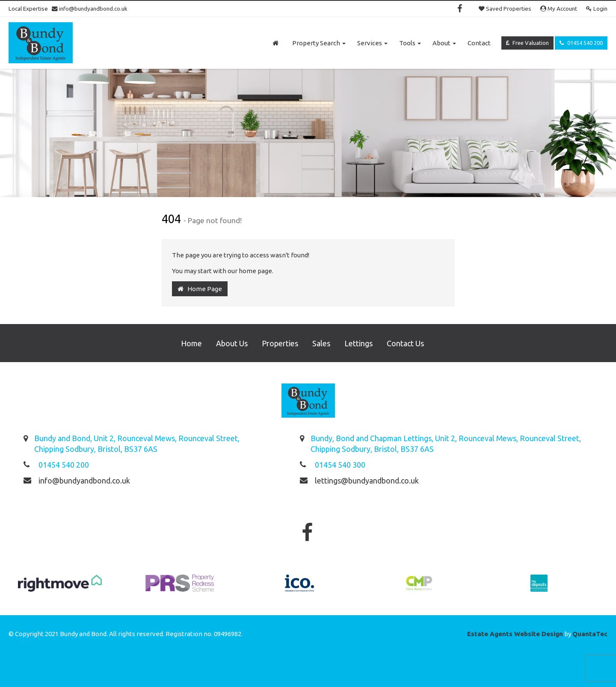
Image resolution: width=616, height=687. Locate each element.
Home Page (200, 289)
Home (191, 343)
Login (597, 9)
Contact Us (405, 343)
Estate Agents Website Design (515, 634)
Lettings (358, 343)
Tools (410, 43)
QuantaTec (590, 634)
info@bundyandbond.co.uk (90, 9)
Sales (321, 343)
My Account (559, 9)
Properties (280, 343)
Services (372, 43)
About (444, 43)
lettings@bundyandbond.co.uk (367, 481)
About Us (232, 343)
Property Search (319, 43)
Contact (479, 43)
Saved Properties (505, 9)
